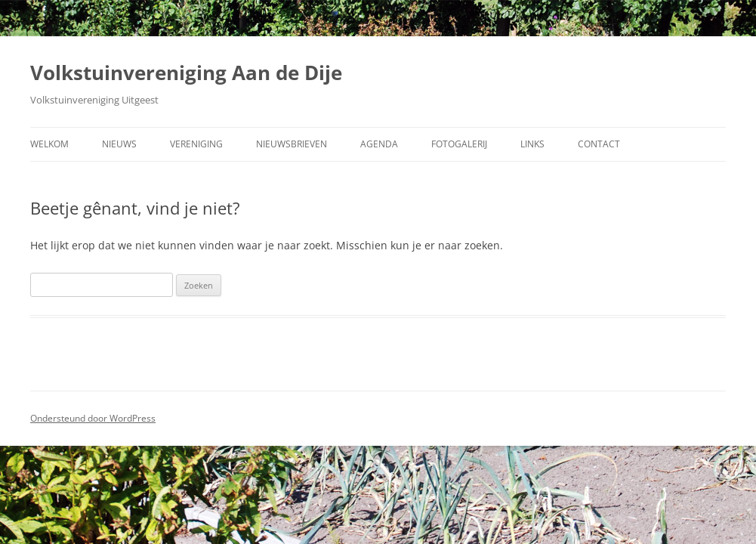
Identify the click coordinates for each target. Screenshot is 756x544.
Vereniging (196, 144)
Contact (599, 144)
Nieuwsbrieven (292, 144)
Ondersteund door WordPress (93, 418)
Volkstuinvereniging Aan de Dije (186, 73)
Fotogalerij (459, 144)
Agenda (379, 144)
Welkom (49, 144)
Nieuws (119, 144)
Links (532, 144)
